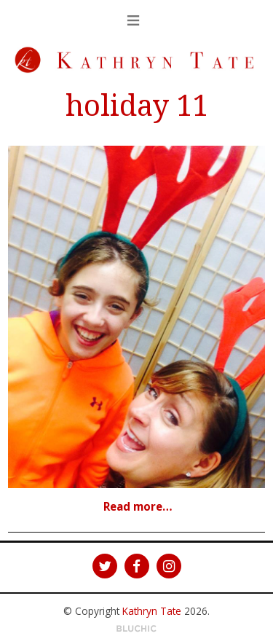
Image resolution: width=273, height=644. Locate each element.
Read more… (138, 506)
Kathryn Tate (152, 611)
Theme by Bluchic (136, 629)
